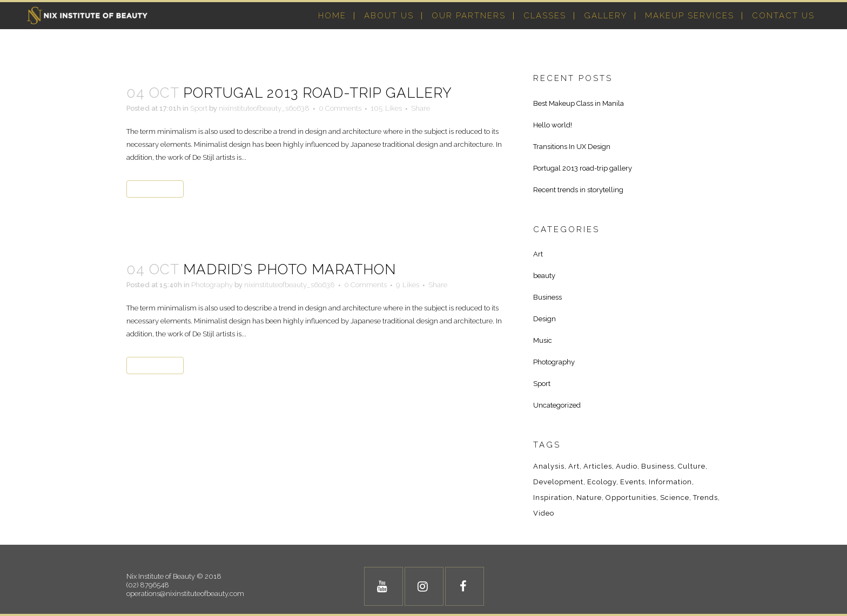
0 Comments (340, 108)
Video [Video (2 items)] (544, 513)
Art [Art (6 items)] (574, 466)
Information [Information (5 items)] (670, 482)
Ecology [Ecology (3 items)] (602, 482)
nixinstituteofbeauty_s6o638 (264, 108)
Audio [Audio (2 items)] (627, 466)
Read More (155, 189)
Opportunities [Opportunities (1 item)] (631, 497)
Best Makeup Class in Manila (579, 103)
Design (544, 319)
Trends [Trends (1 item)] (705, 497)
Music (543, 340)
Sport (199, 108)
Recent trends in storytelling (578, 190)
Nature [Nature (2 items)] (589, 497)
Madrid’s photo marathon (290, 269)
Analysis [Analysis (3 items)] (549, 466)
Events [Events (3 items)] (633, 482)
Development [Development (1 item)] (558, 482)
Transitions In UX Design (572, 147)
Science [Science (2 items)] (675, 497)
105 (386, 109)
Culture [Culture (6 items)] (692, 466)
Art (538, 254)
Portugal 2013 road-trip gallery (318, 93)
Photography (212, 285)
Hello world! (553, 125)
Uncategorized (557, 405)
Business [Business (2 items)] (658, 466)
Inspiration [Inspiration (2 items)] (553, 497)
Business (547, 297)
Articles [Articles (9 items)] (598, 466)
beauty (544, 276)
